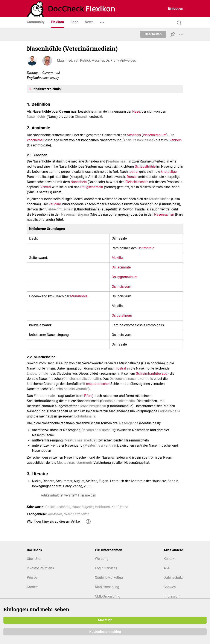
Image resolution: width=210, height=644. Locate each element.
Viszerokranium (155, 135)
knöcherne (35, 140)
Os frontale (146, 248)
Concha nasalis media (118, 401)
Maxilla (117, 258)
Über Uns (34, 559)
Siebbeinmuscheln (59, 209)
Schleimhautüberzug (152, 373)
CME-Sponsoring (108, 596)
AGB (167, 568)
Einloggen (176, 8)
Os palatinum (122, 315)
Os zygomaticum (125, 277)
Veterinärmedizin (77, 514)
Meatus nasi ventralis (101, 445)
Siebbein (175, 140)
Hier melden (87, 495)
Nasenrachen (164, 214)
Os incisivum (121, 287)
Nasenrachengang (75, 214)
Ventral (46, 187)
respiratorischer (98, 384)
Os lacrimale (121, 267)
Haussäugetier (83, 507)
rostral (133, 172)
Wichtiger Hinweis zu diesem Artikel (54, 521)
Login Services (106, 568)
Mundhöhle (79, 296)
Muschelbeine (160, 199)
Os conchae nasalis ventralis (131, 379)
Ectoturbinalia (85, 416)
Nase (136, 111)
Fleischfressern (137, 182)
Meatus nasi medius (80, 440)
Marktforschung (107, 587)
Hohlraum (102, 507)
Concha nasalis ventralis (70, 389)
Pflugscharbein (92, 187)
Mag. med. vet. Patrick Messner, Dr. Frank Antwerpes (96, 60)
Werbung (102, 559)
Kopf (115, 507)
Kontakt (170, 559)
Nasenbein (79, 182)
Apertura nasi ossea (138, 140)
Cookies (170, 587)
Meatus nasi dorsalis (98, 430)
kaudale (55, 204)
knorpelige (169, 172)
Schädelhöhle (145, 166)
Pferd (88, 396)
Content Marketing (109, 578)
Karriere (33, 587)
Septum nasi (117, 161)
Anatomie (55, 514)
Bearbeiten (153, 34)
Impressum (172, 596)
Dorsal (132, 177)
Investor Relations (40, 568)
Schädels (134, 135)
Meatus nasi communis (75, 463)
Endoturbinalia (169, 411)
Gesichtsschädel (58, 507)
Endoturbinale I (38, 373)
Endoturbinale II (46, 396)
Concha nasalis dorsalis (81, 379)
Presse (32, 578)
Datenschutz (173, 578)
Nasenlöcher (36, 117)
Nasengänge (129, 423)
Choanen (82, 117)
